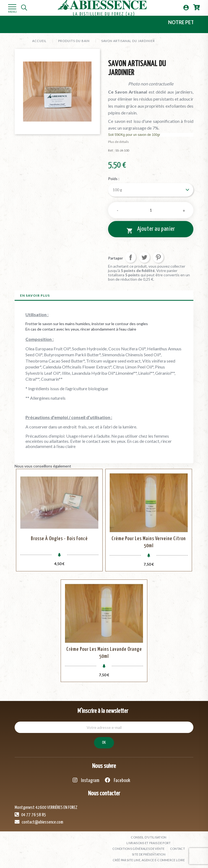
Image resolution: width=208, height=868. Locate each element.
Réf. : (111, 150)
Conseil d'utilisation (149, 837)
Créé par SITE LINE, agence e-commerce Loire (149, 860)
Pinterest (158, 257)
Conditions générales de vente (139, 849)
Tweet (144, 257)
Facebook (118, 780)
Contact (178, 849)
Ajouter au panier (151, 230)
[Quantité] (151, 210)
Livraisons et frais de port (149, 843)
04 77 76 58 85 (30, 815)
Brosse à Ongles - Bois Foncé (59, 539)
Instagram (86, 780)
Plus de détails (118, 142)
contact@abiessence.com (39, 822)
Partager (131, 257)
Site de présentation (149, 854)
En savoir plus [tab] (35, 295)
